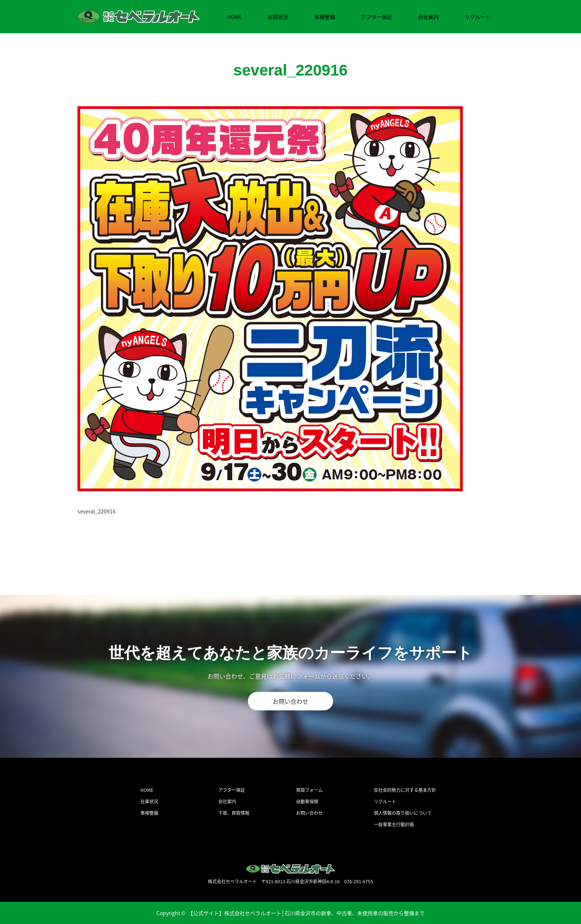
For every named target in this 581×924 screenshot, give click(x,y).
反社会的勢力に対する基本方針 (405, 790)
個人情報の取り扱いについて (403, 813)
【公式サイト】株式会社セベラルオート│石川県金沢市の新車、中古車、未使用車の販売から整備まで (306, 913)
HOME (234, 17)
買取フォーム (309, 790)
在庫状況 (278, 17)
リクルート (478, 17)
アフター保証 (376, 17)
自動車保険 (307, 801)
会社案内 (428, 17)
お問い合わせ (290, 701)
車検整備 (325, 17)
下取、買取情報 (234, 813)
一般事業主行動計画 (394, 824)
